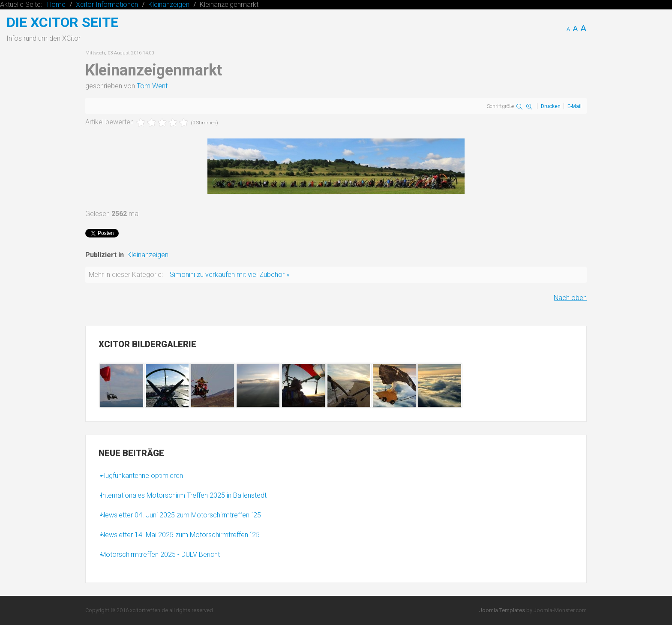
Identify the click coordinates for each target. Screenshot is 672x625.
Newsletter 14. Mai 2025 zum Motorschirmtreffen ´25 (180, 535)
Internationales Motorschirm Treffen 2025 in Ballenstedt (183, 495)
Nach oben (570, 298)
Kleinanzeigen (148, 255)
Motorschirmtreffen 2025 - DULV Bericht (160, 554)
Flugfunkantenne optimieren (142, 476)
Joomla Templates (502, 610)
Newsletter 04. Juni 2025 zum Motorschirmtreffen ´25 (181, 515)
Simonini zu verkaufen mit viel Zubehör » (229, 275)
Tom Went (152, 86)
